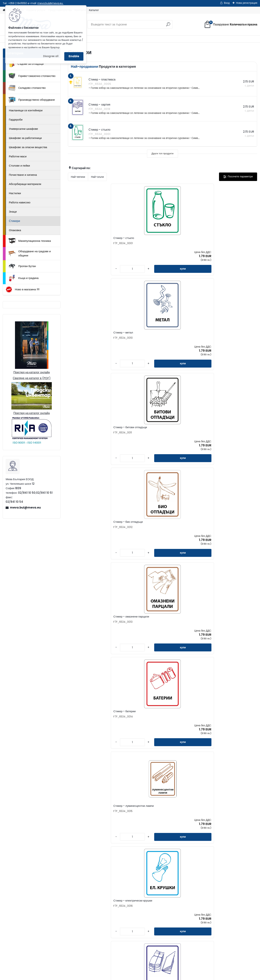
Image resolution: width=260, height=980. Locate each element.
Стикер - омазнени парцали (90, 333)
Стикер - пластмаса (84, 723)
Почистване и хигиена (23, 175)
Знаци (13, 212)
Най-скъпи (97, 177)
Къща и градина (23, 278)
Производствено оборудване (32, 100)
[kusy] (79, 269)
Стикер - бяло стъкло (85, 529)
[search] (168, 26)
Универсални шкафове (23, 129)
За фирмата (152, 893)
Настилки (15, 193)
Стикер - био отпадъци (228, 238)
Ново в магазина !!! (22, 290)
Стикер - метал (129, 238)
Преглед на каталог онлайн (32, 372)
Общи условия (154, 916)
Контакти (104, 893)
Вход (227, 3)
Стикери (14, 221)
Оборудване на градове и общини (30, 253)
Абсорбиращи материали (25, 184)
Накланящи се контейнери (26, 110)
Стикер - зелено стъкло (87, 626)
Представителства (110, 904)
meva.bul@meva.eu (50, 3)
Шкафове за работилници (25, 138)
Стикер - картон (224, 431)
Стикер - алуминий (226, 723)
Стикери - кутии (129, 723)
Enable (74, 56)
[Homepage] (4, 10)
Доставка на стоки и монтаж (162, 910)
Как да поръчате (155, 899)
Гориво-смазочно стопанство (32, 76)
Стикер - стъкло (82, 238)
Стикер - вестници (84, 431)
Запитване (105, 899)
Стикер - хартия (129, 431)
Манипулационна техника (30, 241)
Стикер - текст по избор (134, 529)
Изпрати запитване (71, 956)
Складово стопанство (27, 88)
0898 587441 (44, 937)
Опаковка (15, 230)
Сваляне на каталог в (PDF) (32, 378)
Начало (26, 956)
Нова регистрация (247, 3)
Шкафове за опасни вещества (28, 147)
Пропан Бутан (22, 266)
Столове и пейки (19, 166)
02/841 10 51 (61, 933)
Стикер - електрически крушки (233, 333)
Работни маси (18, 156)
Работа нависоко (20, 202)
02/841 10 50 (44, 933)
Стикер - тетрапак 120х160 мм (138, 626)
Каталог (94, 10)
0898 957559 (62, 937)
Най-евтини (78, 177)
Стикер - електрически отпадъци (181, 529)
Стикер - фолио (153, 817)
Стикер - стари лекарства (230, 529)
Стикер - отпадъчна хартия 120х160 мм (184, 432)
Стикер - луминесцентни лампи (182, 334)
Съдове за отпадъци (26, 64)
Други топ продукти (162, 153)
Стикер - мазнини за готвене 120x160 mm (185, 627)
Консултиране (153, 904)
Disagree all (51, 56)
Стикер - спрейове (178, 723)
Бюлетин (104, 916)
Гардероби (16, 120)
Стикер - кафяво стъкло (229, 626)
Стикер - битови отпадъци (183, 238)
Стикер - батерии (130, 333)
